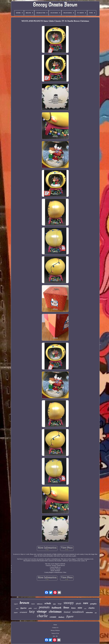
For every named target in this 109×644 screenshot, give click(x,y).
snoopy (69, 603)
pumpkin (93, 604)
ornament (23, 612)
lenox (74, 608)
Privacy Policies (55, 630)
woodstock (78, 612)
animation (89, 612)
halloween (40, 604)
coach (35, 608)
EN (54, 636)
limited (67, 612)
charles (91, 608)
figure (70, 616)
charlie (42, 616)
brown (24, 603)
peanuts (44, 607)
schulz (48, 603)
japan (16, 612)
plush (79, 603)
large (60, 604)
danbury (61, 617)
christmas (55, 612)
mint (80, 608)
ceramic (53, 617)
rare (86, 603)
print (30, 608)
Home (55, 625)
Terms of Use (55, 633)
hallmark (56, 608)
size (54, 604)
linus (66, 607)
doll (96, 613)
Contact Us (55, 628)
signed (16, 604)
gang (17, 608)
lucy (32, 612)
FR (57, 636)
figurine (24, 608)
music (33, 604)
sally (85, 608)
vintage (42, 611)
